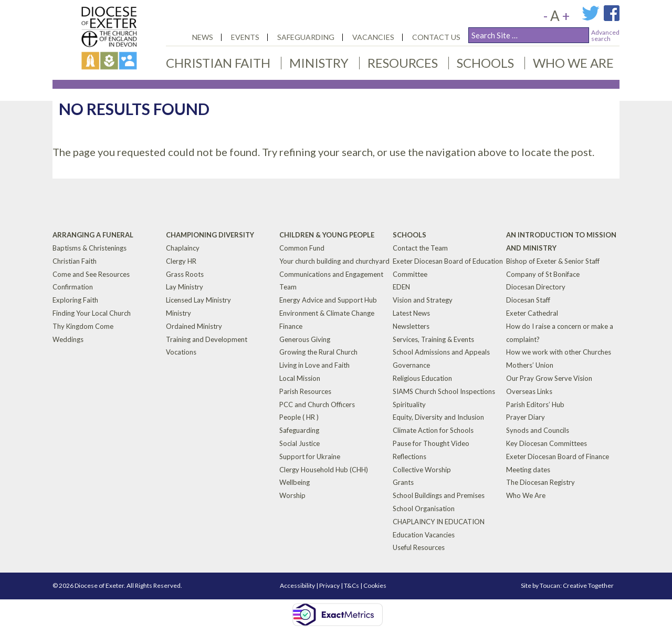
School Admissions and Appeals (441, 352)
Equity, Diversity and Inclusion (438, 417)
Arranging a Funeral (93, 235)
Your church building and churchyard (334, 261)
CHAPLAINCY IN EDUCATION (439, 522)
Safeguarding (306, 37)
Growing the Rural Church (318, 352)
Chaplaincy (183, 248)
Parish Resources (305, 391)
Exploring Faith (75, 300)
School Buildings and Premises (439, 495)
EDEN (401, 287)
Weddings (68, 339)
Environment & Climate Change (327, 313)
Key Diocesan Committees (547, 443)
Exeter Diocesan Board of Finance (558, 456)
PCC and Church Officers (317, 404)
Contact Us (436, 37)
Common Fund (302, 248)
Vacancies (373, 37)
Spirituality (409, 404)
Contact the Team (420, 248)
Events (245, 37)
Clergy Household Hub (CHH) (324, 469)
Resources (403, 63)
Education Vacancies (424, 534)
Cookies (375, 585)
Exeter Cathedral (532, 313)
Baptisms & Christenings (90, 248)
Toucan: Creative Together (577, 585)
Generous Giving (305, 339)
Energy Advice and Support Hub (328, 300)
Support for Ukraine (310, 456)
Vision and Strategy (423, 300)
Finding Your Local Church (92, 313)
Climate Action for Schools (433, 430)
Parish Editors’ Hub (535, 404)
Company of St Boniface (543, 274)
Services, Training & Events (433, 339)
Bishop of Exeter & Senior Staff (553, 261)
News (203, 37)
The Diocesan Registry (540, 482)
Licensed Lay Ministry (198, 300)
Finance (291, 326)
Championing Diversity (210, 235)
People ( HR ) (299, 417)
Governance (411, 365)
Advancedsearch (605, 35)
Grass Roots (185, 274)
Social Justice (300, 443)
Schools (485, 63)
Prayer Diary (526, 417)
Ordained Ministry (194, 326)
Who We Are (573, 63)
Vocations (181, 352)
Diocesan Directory (536, 287)
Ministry (319, 63)
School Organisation (424, 509)
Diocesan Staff (528, 300)
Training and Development (207, 339)
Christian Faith (218, 63)
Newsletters (411, 326)
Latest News (411, 313)
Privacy (329, 585)
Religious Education (422, 378)
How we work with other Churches (559, 352)
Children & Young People (327, 235)
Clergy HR (181, 261)
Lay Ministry (185, 287)
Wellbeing (295, 482)
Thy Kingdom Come (83, 326)
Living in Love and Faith (314, 365)
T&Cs (351, 585)
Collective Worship (422, 469)
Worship (292, 495)
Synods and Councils (538, 430)
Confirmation (73, 287)
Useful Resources (419, 547)
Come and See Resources (91, 274)
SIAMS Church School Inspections (444, 391)
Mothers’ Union (530, 365)
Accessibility (297, 585)
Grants (403, 482)
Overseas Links (529, 391)
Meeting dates (528, 469)
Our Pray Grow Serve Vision (549, 378)
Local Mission (300, 378)
